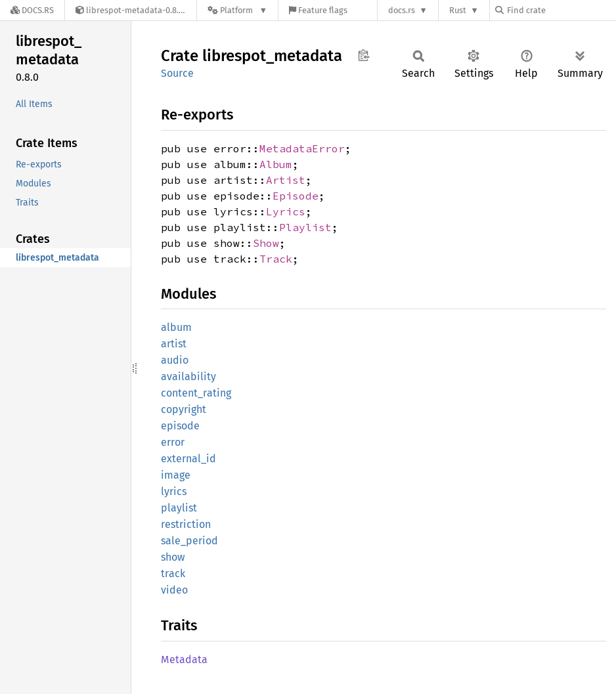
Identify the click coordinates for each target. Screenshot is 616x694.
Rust (458, 10)
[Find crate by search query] (561, 10)
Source (177, 73)
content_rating (196, 393)
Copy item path (363, 55)
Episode (296, 196)
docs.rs (402, 10)
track (173, 574)
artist (174, 344)
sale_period (189, 541)
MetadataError (302, 148)
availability (188, 377)
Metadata (184, 660)
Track (276, 259)
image (176, 475)
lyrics (174, 491)
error (173, 442)
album (176, 327)
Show (266, 243)
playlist (179, 508)
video (174, 590)
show (173, 557)
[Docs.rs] (32, 10)
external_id (188, 459)
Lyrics (286, 211)
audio (175, 360)
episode (180, 426)
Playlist (305, 227)
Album (276, 164)
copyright (184, 409)
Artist (286, 180)
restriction (186, 524)
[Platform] (237, 10)
